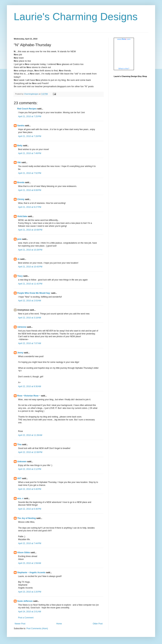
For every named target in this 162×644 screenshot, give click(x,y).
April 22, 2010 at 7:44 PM (30, 543)
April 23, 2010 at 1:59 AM (30, 563)
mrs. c (20, 498)
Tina (19, 444)
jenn (19, 239)
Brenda (21, 182)
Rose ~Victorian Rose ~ (29, 396)
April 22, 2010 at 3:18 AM (30, 318)
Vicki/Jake (22, 216)
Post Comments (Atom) (37, 628)
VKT (19, 478)
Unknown (22, 462)
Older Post (98, 624)
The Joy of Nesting (26, 518)
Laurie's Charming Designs (76, 17)
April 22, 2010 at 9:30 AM (30, 386)
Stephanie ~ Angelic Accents (31, 573)
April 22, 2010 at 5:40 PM (30, 489)
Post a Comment (26, 618)
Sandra (21, 126)
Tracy (20, 276)
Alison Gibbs (24, 553)
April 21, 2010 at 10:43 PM (30, 267)
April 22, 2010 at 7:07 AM (30, 343)
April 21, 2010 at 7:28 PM (30, 136)
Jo (18, 259)
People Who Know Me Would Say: (34, 293)
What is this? (124, 69)
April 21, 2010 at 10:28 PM (30, 250)
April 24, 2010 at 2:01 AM (30, 612)
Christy (21, 199)
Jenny (20, 353)
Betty (20, 146)
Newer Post (20, 624)
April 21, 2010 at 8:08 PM (30, 190)
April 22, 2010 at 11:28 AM (30, 435)
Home (59, 624)
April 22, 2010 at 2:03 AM (30, 301)
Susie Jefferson (25, 601)
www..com (124, 39)
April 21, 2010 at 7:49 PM (30, 153)
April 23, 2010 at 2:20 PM (30, 592)
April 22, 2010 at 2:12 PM (30, 469)
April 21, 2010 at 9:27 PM (30, 207)
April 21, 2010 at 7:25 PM (30, 116)
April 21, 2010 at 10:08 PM (30, 230)
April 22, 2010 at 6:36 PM (30, 509)
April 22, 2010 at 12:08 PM (30, 452)
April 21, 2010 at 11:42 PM (30, 284)
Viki (19, 162)
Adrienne (22, 327)
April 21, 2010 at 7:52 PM (30, 173)
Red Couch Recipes (27, 109)
